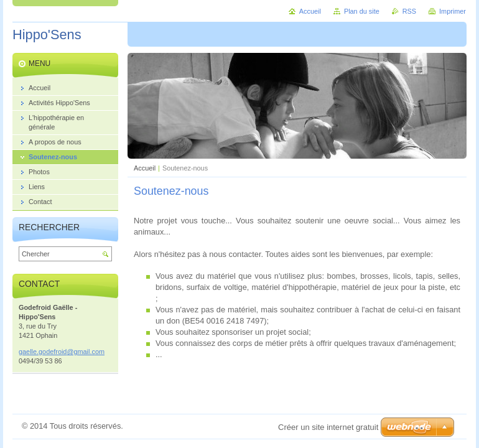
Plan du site (362, 11)
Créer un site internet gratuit (328, 427)
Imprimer (453, 11)
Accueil (145, 168)
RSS (409, 11)
